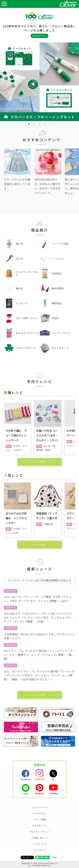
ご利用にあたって (39, 838)
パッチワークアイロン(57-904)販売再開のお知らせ (39, 581)
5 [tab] (50, 124)
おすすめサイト (40, 826)
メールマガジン (40, 813)
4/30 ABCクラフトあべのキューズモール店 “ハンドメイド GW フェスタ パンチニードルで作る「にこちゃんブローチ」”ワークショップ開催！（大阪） (38, 618)
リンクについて (40, 844)
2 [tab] (34, 124)
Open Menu (4, 4)
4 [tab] (45, 124)
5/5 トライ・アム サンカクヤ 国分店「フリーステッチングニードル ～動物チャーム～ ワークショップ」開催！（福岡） (38, 655)
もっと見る (40, 462)
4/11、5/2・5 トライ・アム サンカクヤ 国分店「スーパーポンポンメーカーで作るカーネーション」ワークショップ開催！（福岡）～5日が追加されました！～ (39, 675)
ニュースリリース (40, 807)
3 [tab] (40, 124)
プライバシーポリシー (40, 832)
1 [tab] (29, 124)
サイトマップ (40, 850)
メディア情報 (39, 820)
